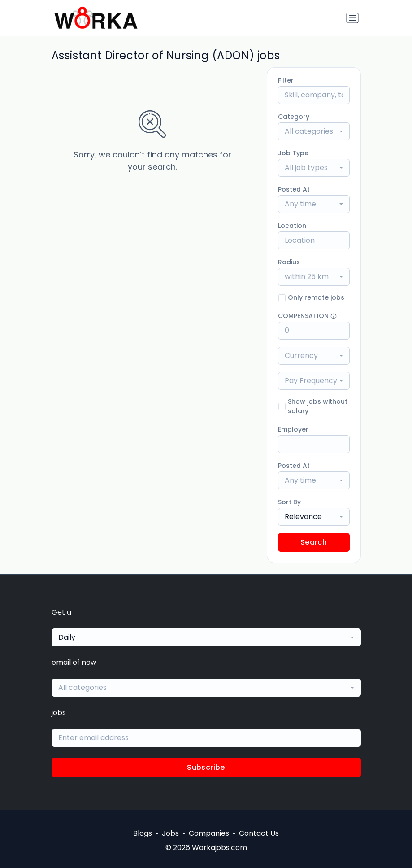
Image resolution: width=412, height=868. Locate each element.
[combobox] (314, 131)
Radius (289, 262)
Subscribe (206, 767)
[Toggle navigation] (352, 18)
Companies (209, 833)
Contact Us (259, 833)
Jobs (170, 833)
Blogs (143, 833)
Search (314, 542)
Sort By (289, 502)
